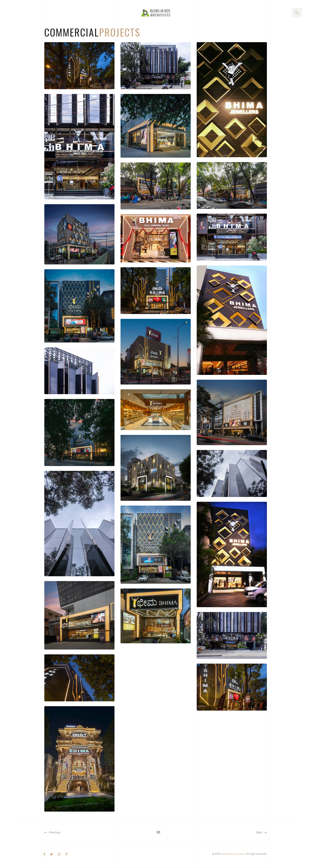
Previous (52, 832)
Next (262, 832)
